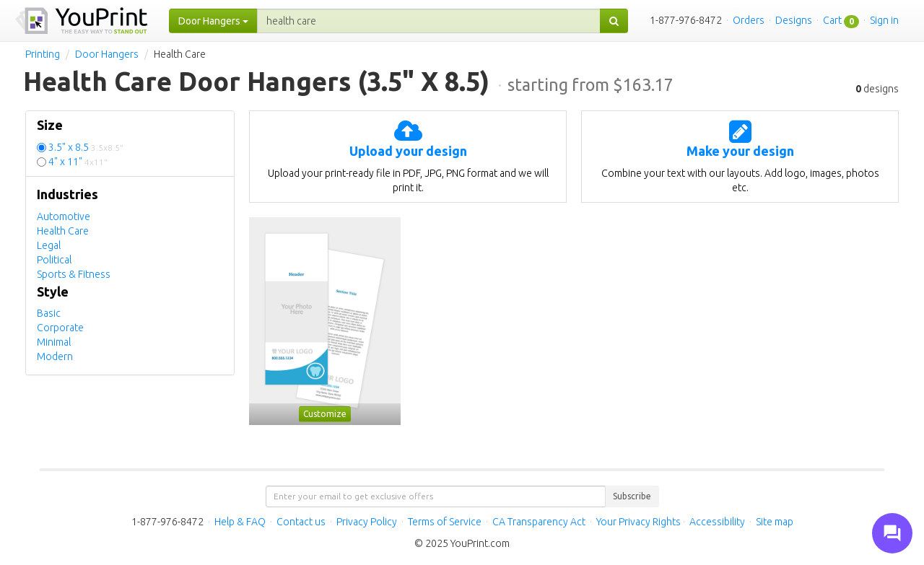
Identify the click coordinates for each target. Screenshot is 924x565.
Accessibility (717, 522)
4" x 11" (78, 162)
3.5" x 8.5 (86, 147)
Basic (49, 313)
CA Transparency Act (539, 522)
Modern (55, 356)
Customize (325, 414)
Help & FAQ (240, 522)
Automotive (64, 216)
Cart (832, 20)
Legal (49, 245)
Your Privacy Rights (638, 522)
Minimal (54, 342)
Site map (775, 522)
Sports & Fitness (74, 274)
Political (54, 260)
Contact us (301, 522)
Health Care (63, 231)
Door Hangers (107, 54)
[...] (429, 21)
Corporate (60, 328)
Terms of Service (445, 522)
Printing (43, 54)
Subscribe (632, 496)
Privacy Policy (367, 522)
